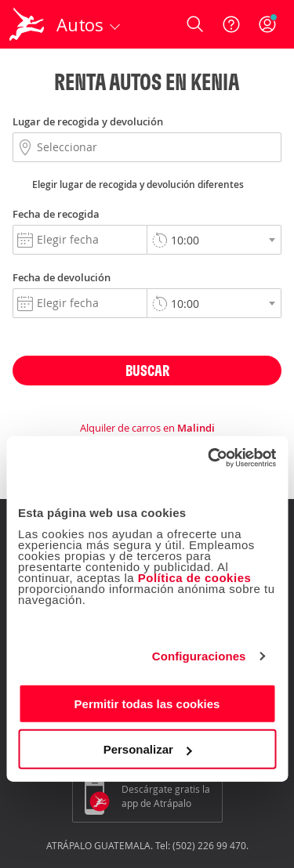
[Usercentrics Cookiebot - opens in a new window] (209, 458)
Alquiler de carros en (147, 428)
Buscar (147, 370)
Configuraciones (199, 656)
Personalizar (148, 749)
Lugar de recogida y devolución (88, 121)
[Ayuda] (231, 24)
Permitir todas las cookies (147, 703)
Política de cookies (195, 577)
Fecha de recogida (56, 214)
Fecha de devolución (62, 277)
